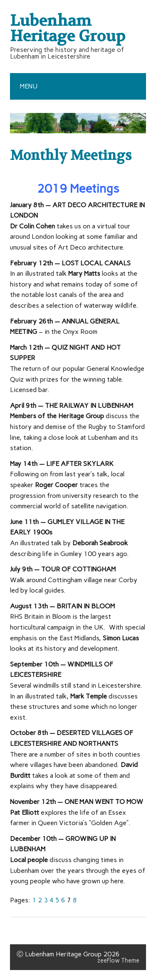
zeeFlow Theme (118, 960)
